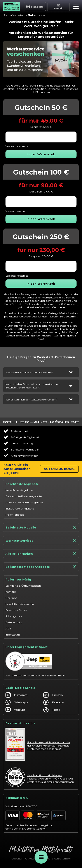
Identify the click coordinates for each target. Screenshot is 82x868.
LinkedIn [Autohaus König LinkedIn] (53, 695)
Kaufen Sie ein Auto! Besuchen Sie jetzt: (17, 469)
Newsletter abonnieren (20, 604)
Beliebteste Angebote (22, 484)
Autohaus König (59, 469)
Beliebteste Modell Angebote (41, 567)
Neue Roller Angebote (19, 490)
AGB (9, 628)
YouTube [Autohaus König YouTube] (15, 710)
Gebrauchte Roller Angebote (24, 496)
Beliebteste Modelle (41, 527)
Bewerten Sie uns (16, 610)
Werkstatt (19, 15)
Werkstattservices (41, 541)
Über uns (11, 598)
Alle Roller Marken (41, 554)
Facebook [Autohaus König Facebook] (54, 702)
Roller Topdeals (15, 515)
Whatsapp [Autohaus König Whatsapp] (17, 702)
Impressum (13, 635)
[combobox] (41, 137)
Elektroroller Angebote (20, 508)
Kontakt (11, 592)
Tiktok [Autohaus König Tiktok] (52, 710)
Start (6, 15)
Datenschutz (14, 622)
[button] (75, 7)
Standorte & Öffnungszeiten (23, 586)
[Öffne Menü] (41, 857)
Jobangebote (14, 616)
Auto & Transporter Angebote (24, 502)
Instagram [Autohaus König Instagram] (17, 695)
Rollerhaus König (18, 580)
